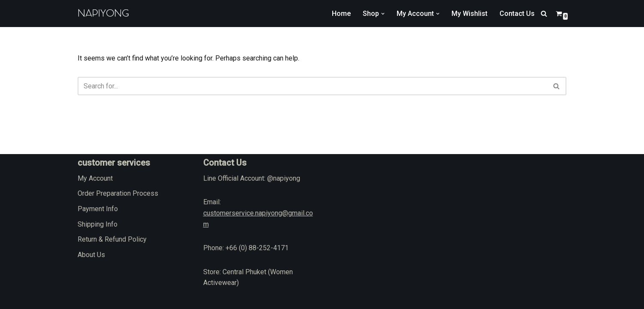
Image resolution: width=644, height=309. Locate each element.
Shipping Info (98, 224)
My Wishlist (469, 14)
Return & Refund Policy (112, 239)
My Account (95, 178)
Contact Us (517, 14)
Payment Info (98, 209)
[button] (383, 14)
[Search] (544, 14)
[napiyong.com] (103, 14)
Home (341, 14)
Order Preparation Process (118, 193)
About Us (91, 255)
